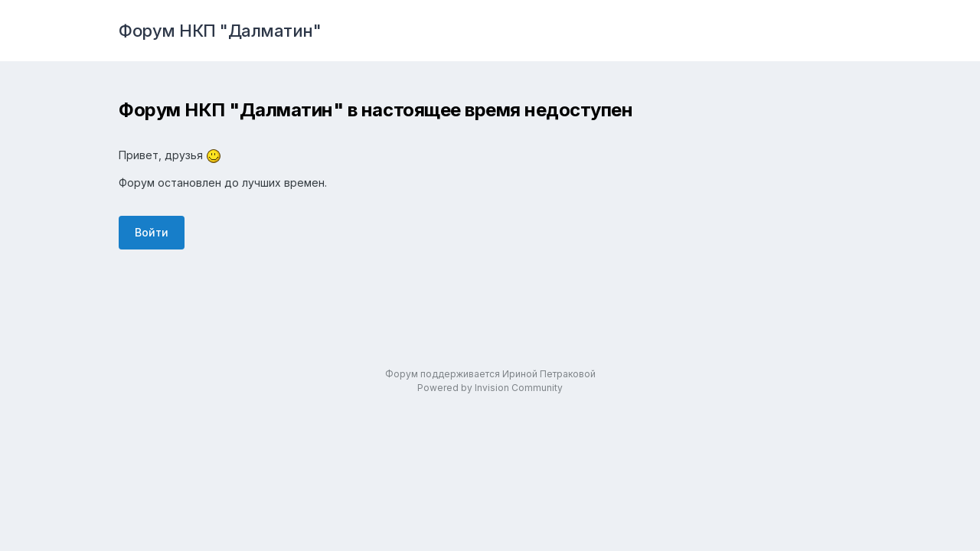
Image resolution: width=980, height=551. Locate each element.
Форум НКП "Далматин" (220, 31)
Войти (152, 232)
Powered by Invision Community (490, 388)
